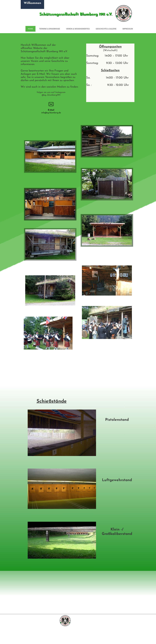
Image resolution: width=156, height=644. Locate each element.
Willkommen (32, 3)
